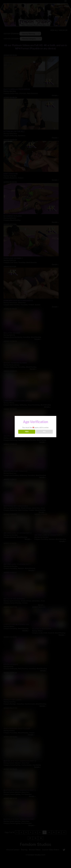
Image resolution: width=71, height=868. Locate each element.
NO (44, 432)
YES (27, 432)
